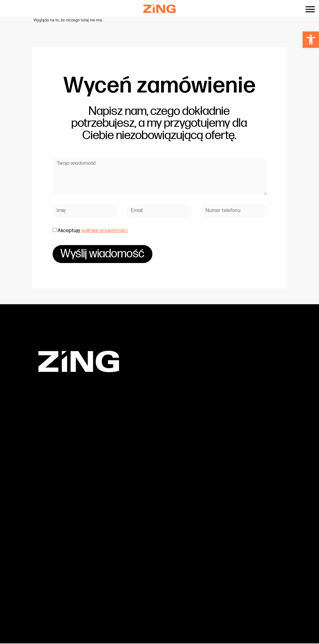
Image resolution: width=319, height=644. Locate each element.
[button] (311, 40)
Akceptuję (93, 231)
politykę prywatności (105, 231)
